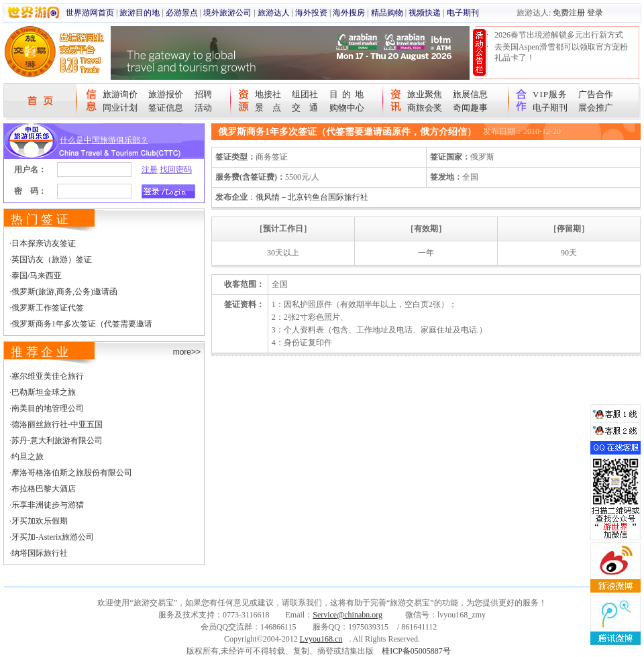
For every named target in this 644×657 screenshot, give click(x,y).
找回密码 (176, 170)
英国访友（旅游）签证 (52, 259)
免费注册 (569, 13)
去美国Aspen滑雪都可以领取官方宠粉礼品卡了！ (561, 52)
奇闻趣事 (470, 108)
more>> (187, 352)
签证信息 (166, 108)
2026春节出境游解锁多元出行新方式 (559, 35)
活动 (203, 108)
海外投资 (311, 13)
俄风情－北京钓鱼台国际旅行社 (312, 197)
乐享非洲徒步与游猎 (48, 505)
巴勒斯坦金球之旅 (44, 392)
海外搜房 (349, 13)
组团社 (305, 94)
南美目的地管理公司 (48, 408)
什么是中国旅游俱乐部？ (104, 140)
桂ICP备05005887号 (416, 651)
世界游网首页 (90, 13)
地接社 (268, 94)
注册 (150, 170)
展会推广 (596, 108)
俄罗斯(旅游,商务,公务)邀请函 (64, 292)
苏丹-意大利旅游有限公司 (57, 440)
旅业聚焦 (425, 94)
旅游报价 (166, 94)
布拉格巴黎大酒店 (44, 489)
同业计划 (120, 108)
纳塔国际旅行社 (40, 553)
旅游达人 (274, 13)
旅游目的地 (140, 13)
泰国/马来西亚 (37, 276)
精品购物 (387, 13)
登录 (595, 13)
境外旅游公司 (227, 13)
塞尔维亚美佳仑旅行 (48, 376)
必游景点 (182, 13)
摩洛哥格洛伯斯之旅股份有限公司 (72, 473)
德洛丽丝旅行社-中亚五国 (57, 424)
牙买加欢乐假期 (40, 521)
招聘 (203, 94)
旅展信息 (470, 94)
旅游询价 (120, 94)
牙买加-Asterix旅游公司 (53, 537)
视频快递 (425, 13)
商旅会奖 (425, 108)
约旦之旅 (28, 457)
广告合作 (596, 94)
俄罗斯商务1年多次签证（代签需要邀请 (82, 324)
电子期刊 (463, 13)
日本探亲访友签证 (44, 243)
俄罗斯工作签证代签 (48, 308)
